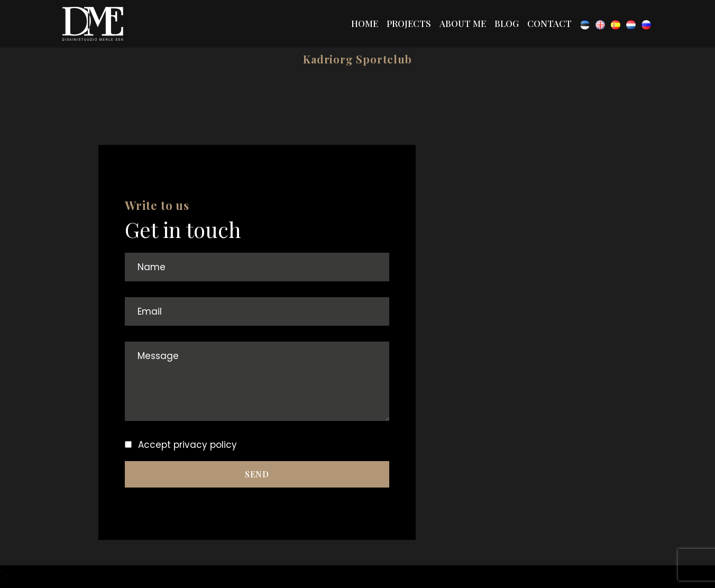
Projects (409, 23)
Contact (549, 23)
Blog (507, 23)
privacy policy (205, 445)
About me (463, 23)
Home (365, 23)
